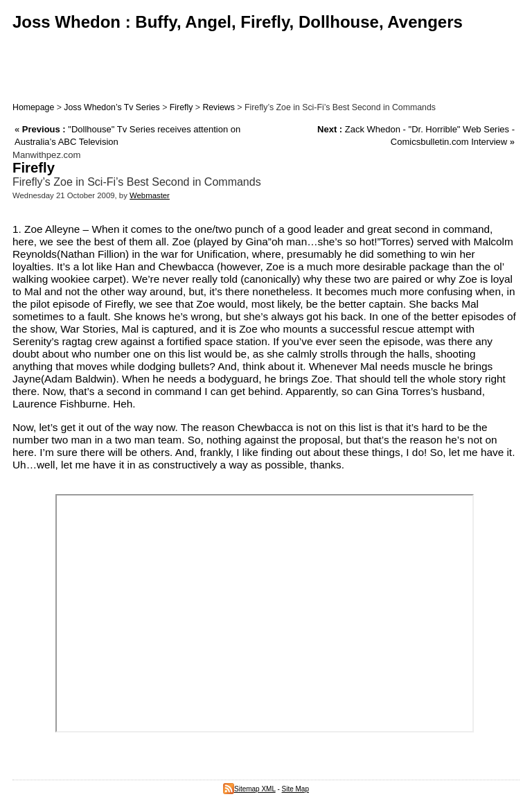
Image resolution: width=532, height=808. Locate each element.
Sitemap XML (249, 789)
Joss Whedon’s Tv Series (112, 107)
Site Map (295, 789)
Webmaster (150, 195)
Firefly (181, 107)
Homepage (33, 107)
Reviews (219, 107)
